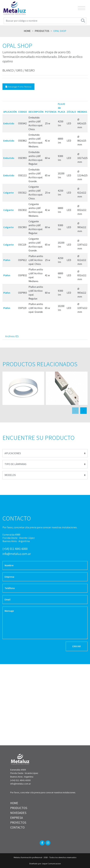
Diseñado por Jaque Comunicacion (45, 864)
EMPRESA (17, 818)
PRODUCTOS (19, 808)
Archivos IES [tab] (12, 336)
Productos (42, 31)
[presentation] (75, 411)
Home (27, 31)
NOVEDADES (18, 813)
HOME (14, 803)
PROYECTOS (18, 823)
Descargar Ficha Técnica (19, 87)
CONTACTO (17, 827)
